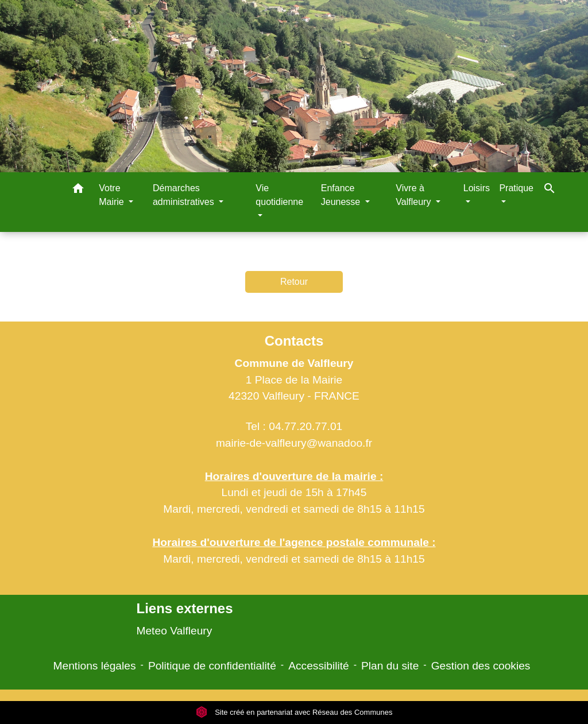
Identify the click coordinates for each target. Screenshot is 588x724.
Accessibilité (319, 666)
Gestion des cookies (481, 666)
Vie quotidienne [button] (279, 195)
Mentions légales (95, 666)
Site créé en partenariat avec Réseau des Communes (294, 712)
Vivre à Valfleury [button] (415, 195)
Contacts (294, 341)
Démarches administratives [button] (185, 195)
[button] (78, 190)
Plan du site (390, 666)
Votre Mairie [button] (113, 195)
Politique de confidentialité (212, 666)
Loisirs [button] (477, 188)
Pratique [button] (516, 188)
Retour (294, 282)
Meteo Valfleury (174, 631)
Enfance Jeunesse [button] (342, 195)
